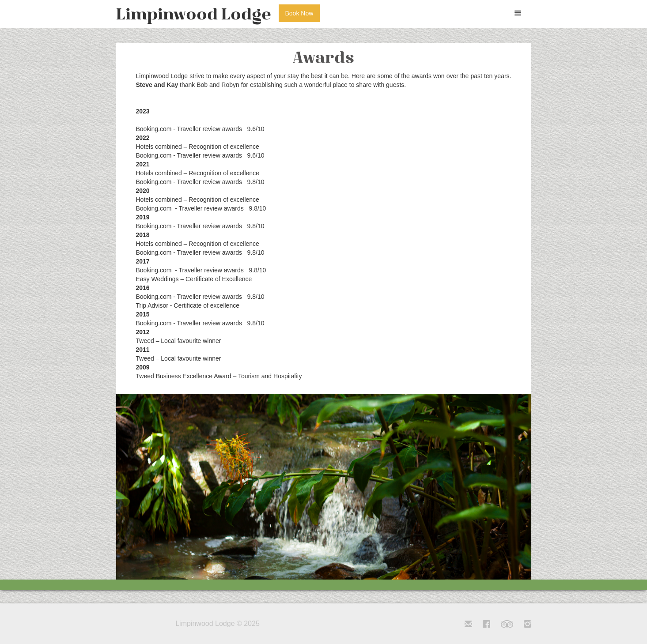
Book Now (299, 13)
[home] (194, 14)
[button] (518, 13)
